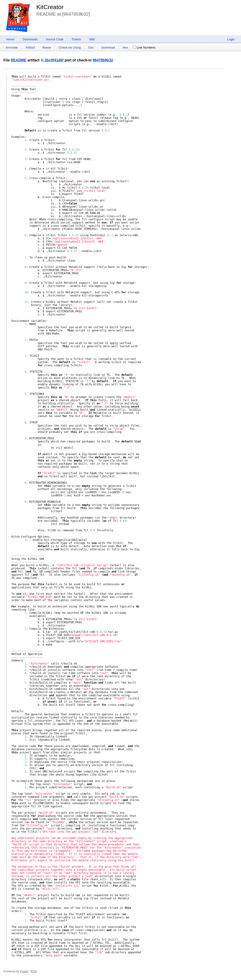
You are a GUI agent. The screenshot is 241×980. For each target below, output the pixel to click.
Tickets (76, 39)
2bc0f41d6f (54, 60)
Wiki (92, 39)
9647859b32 (103, 60)
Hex (125, 47)
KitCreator (50, 7)
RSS (34, 971)
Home (10, 39)
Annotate (12, 47)
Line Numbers (144, 47)
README (18, 60)
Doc (91, 47)
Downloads (30, 39)
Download (108, 47)
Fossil (24, 971)
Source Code (55, 39)
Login (231, 39)
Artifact (30, 47)
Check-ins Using (70, 47)
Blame (47, 47)
